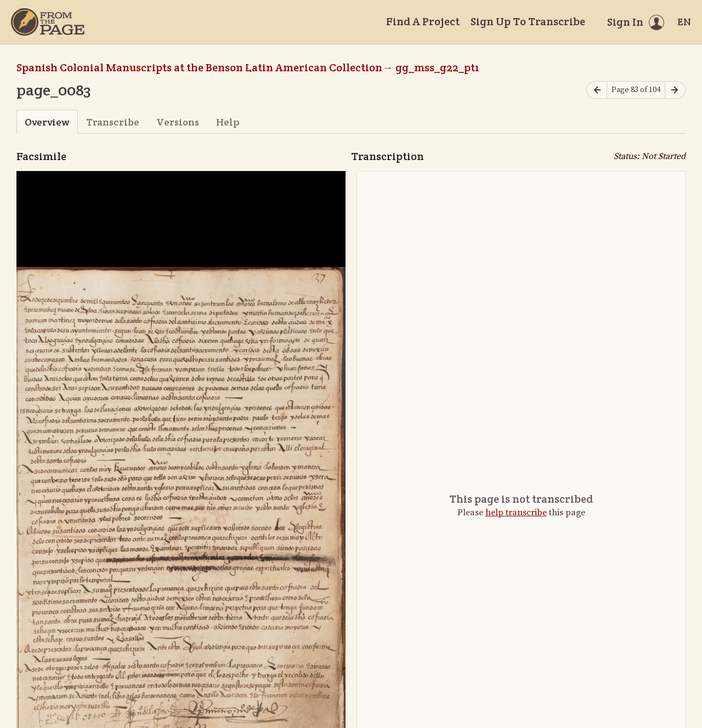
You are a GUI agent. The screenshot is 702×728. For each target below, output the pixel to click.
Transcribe (113, 122)
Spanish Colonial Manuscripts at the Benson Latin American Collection (199, 67)
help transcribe (516, 513)
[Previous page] (597, 90)
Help (228, 122)
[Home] (48, 22)
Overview (47, 122)
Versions (178, 122)
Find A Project (423, 21)
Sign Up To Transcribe (528, 21)
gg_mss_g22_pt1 (437, 67)
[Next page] (675, 90)
